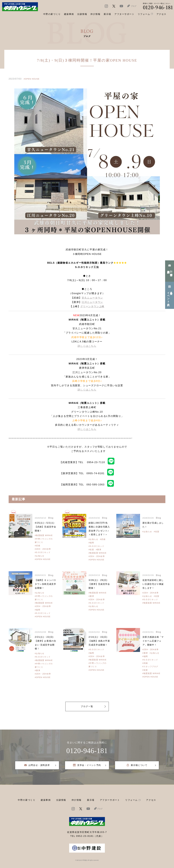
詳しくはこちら (87, 346)
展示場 (91, 800)
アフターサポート (110, 800)
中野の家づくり (27, 800)
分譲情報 (61, 800)
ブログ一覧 (87, 706)
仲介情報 (77, 800)
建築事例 (69, 14)
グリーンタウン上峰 (92, 306)
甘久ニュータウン (92, 298)
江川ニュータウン (92, 302)
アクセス (151, 800)
